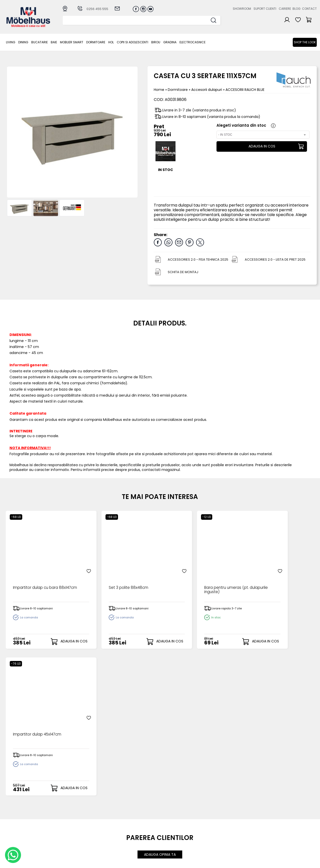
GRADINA (170, 42)
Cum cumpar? (124, 808)
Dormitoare (96, 42)
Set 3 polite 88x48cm (110, 574)
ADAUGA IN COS (261, 146)
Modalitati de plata (128, 813)
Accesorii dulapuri (207, 90)
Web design (287, 862)
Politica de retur (125, 833)
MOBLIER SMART (72, 42)
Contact (309, 9)
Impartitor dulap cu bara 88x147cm (35, 576)
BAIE (54, 42)
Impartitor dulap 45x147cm (272, 574)
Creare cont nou (171, 808)
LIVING (11, 42)
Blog (296, 9)
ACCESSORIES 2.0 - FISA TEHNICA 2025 (198, 259)
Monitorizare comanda (132, 829)
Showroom (242, 9)
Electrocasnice (192, 42)
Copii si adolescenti (132, 42)
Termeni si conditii (127, 821)
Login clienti (167, 813)
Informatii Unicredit (128, 841)
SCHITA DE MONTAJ (183, 272)
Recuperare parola (174, 817)
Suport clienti (265, 9)
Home (159, 90)
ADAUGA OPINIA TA (160, 700)
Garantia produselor (130, 825)
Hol (111, 42)
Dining (23, 42)
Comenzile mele (171, 829)
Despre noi (211, 808)
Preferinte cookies (218, 829)
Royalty (310, 862)
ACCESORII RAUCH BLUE (245, 90)
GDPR (116, 837)
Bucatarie (39, 42)
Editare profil (168, 833)
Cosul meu (166, 825)
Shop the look (305, 42)
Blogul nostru (213, 821)
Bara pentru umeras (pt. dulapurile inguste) (191, 576)
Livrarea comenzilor (129, 817)
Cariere (285, 9)
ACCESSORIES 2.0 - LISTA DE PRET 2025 (275, 259)
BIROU (156, 42)
